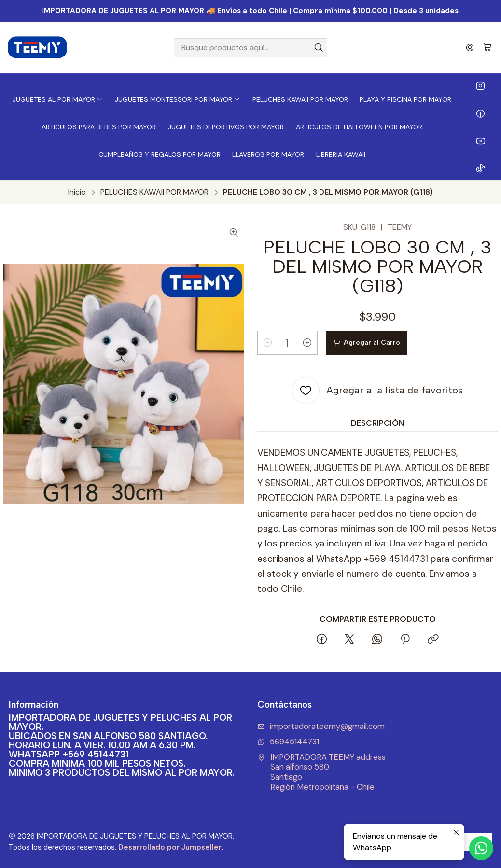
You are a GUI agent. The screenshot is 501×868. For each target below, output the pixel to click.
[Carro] (487, 48)
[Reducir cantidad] (267, 343)
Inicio (77, 192)
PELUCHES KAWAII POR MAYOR (154, 192)
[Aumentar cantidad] (307, 343)
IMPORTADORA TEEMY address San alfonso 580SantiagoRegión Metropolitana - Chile (321, 772)
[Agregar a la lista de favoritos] (377, 390)
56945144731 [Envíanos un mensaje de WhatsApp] (288, 742)
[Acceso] (470, 48)
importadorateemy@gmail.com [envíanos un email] (321, 726)
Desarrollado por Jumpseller (170, 847)
